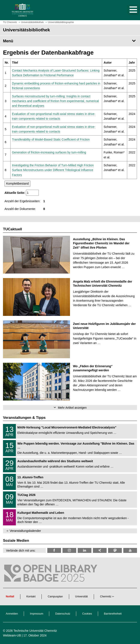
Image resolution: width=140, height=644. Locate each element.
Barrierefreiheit (113, 614)
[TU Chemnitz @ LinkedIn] (85, 550)
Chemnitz (106, 597)
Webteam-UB (12, 635)
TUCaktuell (13, 229)
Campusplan (55, 597)
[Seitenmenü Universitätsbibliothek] (70, 41)
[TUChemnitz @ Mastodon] (115, 550)
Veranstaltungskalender (25, 531)
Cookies (87, 614)
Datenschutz (63, 614)
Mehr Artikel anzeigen (72, 408)
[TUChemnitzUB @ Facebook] (54, 550)
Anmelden (12, 614)
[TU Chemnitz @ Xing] (100, 550)
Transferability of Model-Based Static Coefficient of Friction (51, 139)
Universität (82, 597)
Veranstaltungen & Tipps (24, 418)
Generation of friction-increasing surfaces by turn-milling (49, 152)
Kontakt (31, 597)
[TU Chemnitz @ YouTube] (130, 550)
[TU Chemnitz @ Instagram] (69, 550)
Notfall (10, 597)
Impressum (37, 614)
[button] (129, 10)
